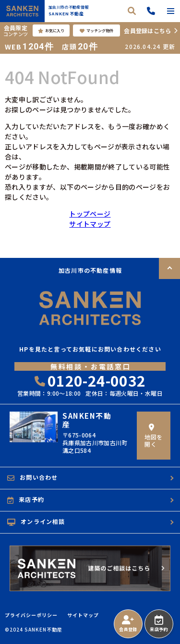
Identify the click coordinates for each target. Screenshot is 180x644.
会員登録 (128, 624)
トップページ (90, 214)
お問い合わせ (32, 477)
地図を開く (153, 436)
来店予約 (159, 624)
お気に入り (51, 31)
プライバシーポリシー (31, 615)
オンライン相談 (36, 522)
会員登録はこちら (147, 30)
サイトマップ (90, 224)
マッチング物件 (96, 31)
